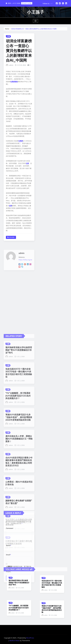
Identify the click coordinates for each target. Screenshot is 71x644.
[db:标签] (12, 308)
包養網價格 (14, 152)
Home (7, 30)
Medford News (14, 641)
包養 (27, 234)
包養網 (21, 212)
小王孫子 (35, 12)
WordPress (30, 638)
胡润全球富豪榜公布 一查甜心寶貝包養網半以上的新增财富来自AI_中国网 (34, 30)
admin (11, 136)
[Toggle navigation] (36, 21)
